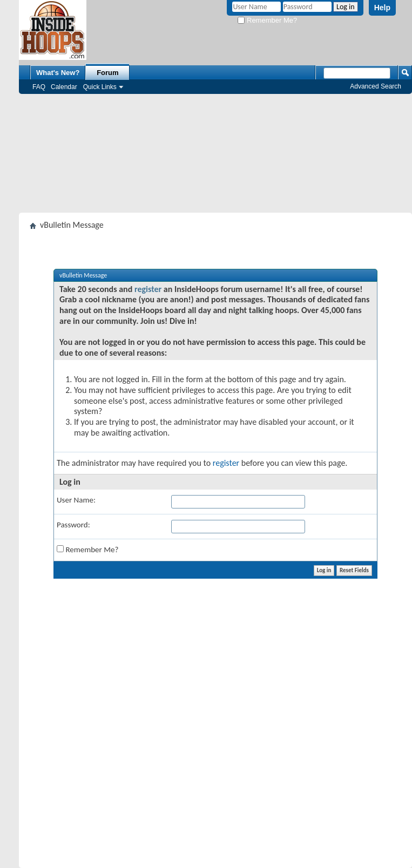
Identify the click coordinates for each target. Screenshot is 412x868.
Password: (73, 525)
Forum (107, 73)
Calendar (64, 87)
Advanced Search (376, 86)
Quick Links (100, 87)
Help (382, 8)
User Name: (76, 500)
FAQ (39, 87)
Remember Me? (267, 20)
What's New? (58, 73)
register (148, 289)
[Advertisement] (216, 153)
